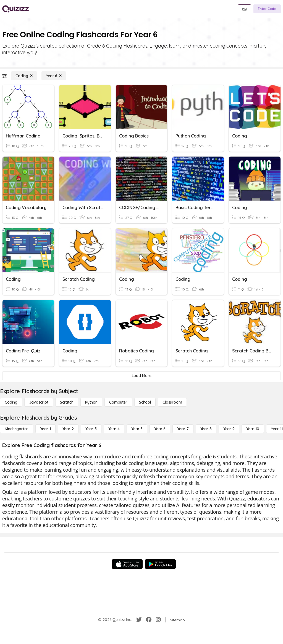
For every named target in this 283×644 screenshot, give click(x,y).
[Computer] (118, 402)
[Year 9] (229, 429)
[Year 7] (183, 429)
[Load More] (141, 376)
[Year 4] (114, 429)
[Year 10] (253, 429)
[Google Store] (160, 564)
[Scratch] (67, 402)
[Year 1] (45, 429)
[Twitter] (139, 620)
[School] (145, 402)
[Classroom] (172, 402)
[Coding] (24, 76)
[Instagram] (158, 620)
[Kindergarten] (17, 429)
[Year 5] (137, 429)
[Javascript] (39, 402)
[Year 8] (206, 429)
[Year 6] (54, 76)
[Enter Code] (267, 9)
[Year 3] (91, 429)
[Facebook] (149, 620)
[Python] (91, 402)
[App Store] (127, 564)
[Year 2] (68, 429)
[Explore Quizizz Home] (15, 9)
